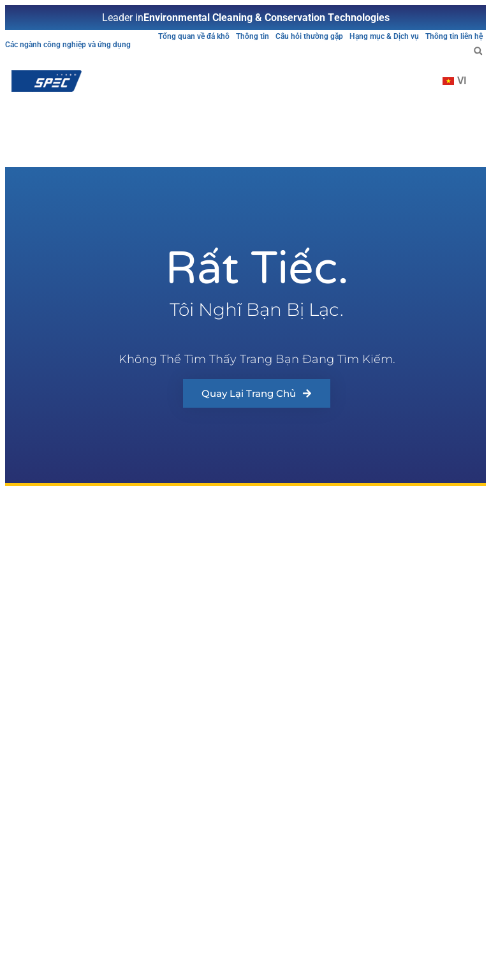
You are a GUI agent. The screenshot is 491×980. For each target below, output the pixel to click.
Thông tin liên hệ (454, 36)
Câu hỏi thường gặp (309, 36)
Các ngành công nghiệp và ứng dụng (68, 45)
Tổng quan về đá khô (194, 36)
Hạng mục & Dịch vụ (384, 36)
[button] (478, 51)
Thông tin (253, 36)
